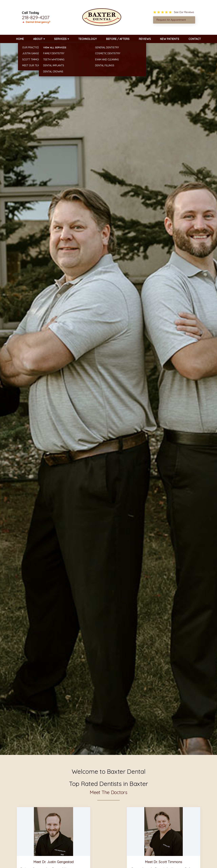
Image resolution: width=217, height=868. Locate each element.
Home (20, 39)
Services (60, 39)
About (38, 39)
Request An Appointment (171, 20)
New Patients (170, 39)
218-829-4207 (36, 17)
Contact (195, 39)
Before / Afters (118, 39)
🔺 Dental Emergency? (36, 22)
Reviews (145, 39)
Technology (88, 39)
